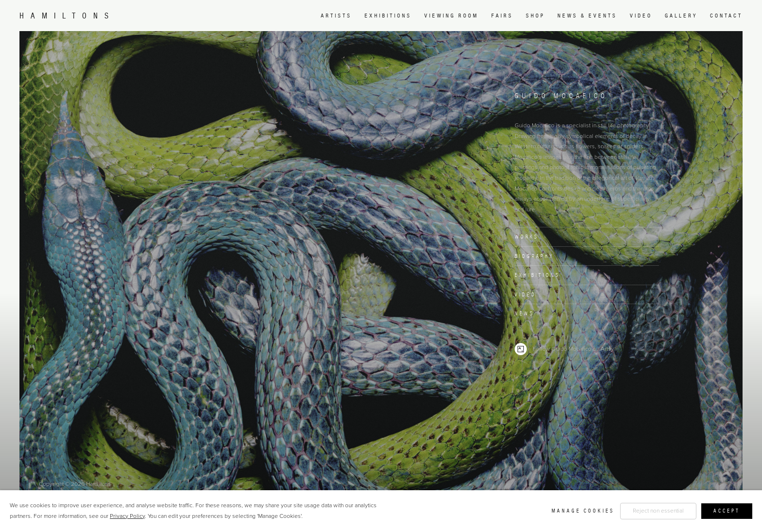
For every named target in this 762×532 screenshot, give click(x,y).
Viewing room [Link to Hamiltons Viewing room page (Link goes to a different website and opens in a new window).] (451, 16)
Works (527, 237)
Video (525, 294)
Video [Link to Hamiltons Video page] (641, 16)
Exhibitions (537, 275)
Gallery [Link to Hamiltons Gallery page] (681, 16)
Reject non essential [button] (658, 511)
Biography (534, 256)
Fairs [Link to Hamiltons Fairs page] (502, 16)
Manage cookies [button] (583, 511)
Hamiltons (67, 16)
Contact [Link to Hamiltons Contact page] (726, 16)
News (524, 313)
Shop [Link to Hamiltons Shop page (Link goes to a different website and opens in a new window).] (535, 16)
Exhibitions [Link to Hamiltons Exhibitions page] (388, 16)
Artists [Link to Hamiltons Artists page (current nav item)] (336, 16)
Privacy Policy (127, 516)
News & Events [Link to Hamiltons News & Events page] (587, 16)
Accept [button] (727, 511)
